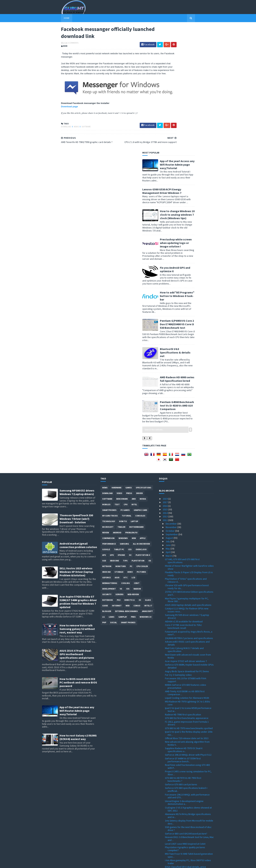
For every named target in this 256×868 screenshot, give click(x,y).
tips (125, 436)
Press (129, 368)
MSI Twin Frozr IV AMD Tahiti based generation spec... (189, 730)
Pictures (141, 447)
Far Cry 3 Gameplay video (178, 550)
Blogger (107, 486)
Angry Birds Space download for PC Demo (187, 546)
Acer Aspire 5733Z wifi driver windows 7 (186, 536)
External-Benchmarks (126, 486)
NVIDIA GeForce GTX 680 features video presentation (186, 561)
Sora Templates (61, 863)
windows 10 (145, 492)
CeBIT (137, 458)
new (134, 413)
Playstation (138, 436)
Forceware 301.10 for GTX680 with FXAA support (186, 555)
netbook (107, 441)
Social (114, 498)
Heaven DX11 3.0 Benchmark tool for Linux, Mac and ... (189, 714)
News (57, 131)
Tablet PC (119, 425)
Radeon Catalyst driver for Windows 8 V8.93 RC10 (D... (188, 766)
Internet (117, 481)
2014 (165, 388)
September (172, 410)
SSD (104, 436)
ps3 (119, 475)
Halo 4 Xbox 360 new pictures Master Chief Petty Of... (187, 813)
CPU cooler (142, 441)
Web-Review (133, 470)
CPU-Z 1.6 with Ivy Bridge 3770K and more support (187, 783)
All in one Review (141, 419)
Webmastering (110, 458)
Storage (119, 447)
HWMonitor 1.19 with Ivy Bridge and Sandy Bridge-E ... (187, 777)
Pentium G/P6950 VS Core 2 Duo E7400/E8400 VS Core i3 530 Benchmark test (196, 199)
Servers (119, 470)
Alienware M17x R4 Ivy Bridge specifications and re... (188, 691)
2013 (165, 392)
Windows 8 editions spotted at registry (186, 801)
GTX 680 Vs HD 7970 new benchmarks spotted (189, 603)
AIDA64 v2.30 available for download (184, 497)
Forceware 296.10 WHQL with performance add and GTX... (187, 671)
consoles (140, 391)
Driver (139, 368)
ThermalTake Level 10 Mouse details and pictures (186, 750)
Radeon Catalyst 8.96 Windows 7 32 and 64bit (188, 771)
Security (107, 470)
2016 (165, 381)
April (168, 427)
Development (109, 464)
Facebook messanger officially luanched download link (186, 790)
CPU (126, 380)
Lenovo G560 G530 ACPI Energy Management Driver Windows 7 (181, 66)
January (170, 835)
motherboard (136, 402)
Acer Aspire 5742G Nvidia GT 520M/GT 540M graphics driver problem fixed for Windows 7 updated (78, 477)
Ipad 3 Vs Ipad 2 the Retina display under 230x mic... (189, 608)
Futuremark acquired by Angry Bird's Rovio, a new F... (189, 508)
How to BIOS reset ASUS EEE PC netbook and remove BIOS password (78, 558)
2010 (165, 842)
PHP (104, 498)
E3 (140, 475)
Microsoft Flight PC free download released (188, 828)
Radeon (137, 464)
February (171, 831)
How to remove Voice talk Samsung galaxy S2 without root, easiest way (77, 504)
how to (123, 397)
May (168, 424)
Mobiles (106, 380)
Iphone (121, 430)
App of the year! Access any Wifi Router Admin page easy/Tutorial (196, 40)
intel (134, 380)
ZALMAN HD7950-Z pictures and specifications (189, 513)
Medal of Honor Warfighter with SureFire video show (189, 442)
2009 (165, 846)
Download (47, 131)
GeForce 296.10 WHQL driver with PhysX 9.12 (188, 630)
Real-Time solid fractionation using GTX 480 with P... (187, 642)
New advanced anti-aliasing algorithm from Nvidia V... (187, 618)
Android (117, 408)
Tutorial (127, 391)
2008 (165, 849)
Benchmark (122, 374)
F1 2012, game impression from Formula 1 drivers (187, 598)
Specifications (144, 363)
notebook (108, 475)
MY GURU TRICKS (110, 391)
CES (130, 425)
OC (130, 430)
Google (106, 425)
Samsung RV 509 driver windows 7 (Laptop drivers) (187, 492)
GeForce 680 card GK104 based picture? (186, 709)
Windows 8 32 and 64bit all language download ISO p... (189, 819)
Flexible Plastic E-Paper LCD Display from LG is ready (189, 449)
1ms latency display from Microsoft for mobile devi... (189, 697)
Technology (109, 397)
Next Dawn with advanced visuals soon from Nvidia (188, 531)
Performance (109, 419)
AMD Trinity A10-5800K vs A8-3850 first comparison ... (185, 568)
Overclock (141, 425)
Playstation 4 (143, 430)
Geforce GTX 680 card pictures (181, 660)
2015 (165, 384)
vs (121, 464)
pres (133, 492)
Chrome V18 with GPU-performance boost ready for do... (187, 462)
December (171, 399)
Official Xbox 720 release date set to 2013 (187, 613)
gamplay (123, 492)
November (171, 402)
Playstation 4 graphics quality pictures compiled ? (185, 724)
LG (103, 492)
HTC (126, 453)
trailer (121, 402)
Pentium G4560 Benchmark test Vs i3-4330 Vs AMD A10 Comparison (196, 280)
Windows (123, 413)
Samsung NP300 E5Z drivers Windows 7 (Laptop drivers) (77, 367)
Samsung (124, 419)
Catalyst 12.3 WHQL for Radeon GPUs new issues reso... (187, 485)
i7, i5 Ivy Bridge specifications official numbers (189, 824)
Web (128, 481)
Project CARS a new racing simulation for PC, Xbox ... (188, 648)
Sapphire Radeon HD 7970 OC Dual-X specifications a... (184, 625)
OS (150, 436)
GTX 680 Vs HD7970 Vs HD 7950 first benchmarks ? (183, 655)
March (169, 431)
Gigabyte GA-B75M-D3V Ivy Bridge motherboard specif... (183, 756)
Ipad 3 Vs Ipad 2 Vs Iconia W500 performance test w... (188, 584)
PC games (125, 385)
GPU (112, 430)
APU (104, 430)
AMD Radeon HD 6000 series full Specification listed (196, 254)
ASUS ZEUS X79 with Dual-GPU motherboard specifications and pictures (77, 529)
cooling (126, 458)
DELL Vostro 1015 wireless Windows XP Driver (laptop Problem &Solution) (76, 447)
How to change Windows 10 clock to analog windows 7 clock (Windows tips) (196, 90)
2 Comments (54, 45)
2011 (165, 838)
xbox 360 (106, 447)
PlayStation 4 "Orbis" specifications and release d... (186, 455)
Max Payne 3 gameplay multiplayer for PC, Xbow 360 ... (187, 475)
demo (130, 447)
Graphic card (140, 385)
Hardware (116, 363)
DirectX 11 (130, 475)
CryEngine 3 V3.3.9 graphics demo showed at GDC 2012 (188, 684)
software (67, 131)
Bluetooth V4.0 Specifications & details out (194, 227)
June (168, 420)
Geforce (106, 453)
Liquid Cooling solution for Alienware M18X (187, 573)
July (168, 417)
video (119, 368)
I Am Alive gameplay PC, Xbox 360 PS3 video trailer (188, 737)
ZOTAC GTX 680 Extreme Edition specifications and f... (189, 468)
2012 (165, 395)
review (106, 408)
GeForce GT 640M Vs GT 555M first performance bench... (183, 635)
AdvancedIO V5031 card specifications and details (187, 518)
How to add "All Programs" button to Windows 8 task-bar (196, 171)
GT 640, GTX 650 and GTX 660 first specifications (182, 436)
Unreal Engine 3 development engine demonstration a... (184, 678)
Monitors (121, 441)
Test (117, 380)
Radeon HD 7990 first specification (183, 590)
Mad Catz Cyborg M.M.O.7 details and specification (184, 525)
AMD (134, 374)
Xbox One (114, 436)
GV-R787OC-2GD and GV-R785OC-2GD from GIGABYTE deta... (187, 806)
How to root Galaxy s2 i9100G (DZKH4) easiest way (78, 612)
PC (131, 441)
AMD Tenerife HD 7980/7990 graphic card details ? (186, 796)
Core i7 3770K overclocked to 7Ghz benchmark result (183, 502)
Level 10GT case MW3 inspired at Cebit (185, 719)
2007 (165, 853)
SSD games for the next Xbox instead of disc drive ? (188, 704)
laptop (134, 397)
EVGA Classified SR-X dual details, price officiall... (185, 743)
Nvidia (143, 374)
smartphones (109, 385)
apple (143, 413)
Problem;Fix (131, 408)
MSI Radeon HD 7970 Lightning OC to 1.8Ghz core (188, 578)
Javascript (147, 486)
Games (129, 363)
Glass (148, 475)
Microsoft (108, 402)
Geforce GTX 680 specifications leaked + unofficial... (186, 665)
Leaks (112, 492)
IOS (128, 464)
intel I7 (148, 481)
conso (137, 481)
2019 (165, 374)
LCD (133, 453)
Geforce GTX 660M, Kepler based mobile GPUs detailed (189, 541)
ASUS (117, 453)
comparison (108, 413)
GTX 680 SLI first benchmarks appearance (187, 593)
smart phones (128, 498)
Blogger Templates (80, 863)
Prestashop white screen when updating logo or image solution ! (195, 118)
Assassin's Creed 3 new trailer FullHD (184, 761)
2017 (165, 377)
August (170, 413)
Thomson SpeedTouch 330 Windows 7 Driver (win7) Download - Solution (76, 394)
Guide (105, 481)
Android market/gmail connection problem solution (78, 420)
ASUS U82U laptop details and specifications (188, 480)
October (170, 406)
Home (48, 18)
